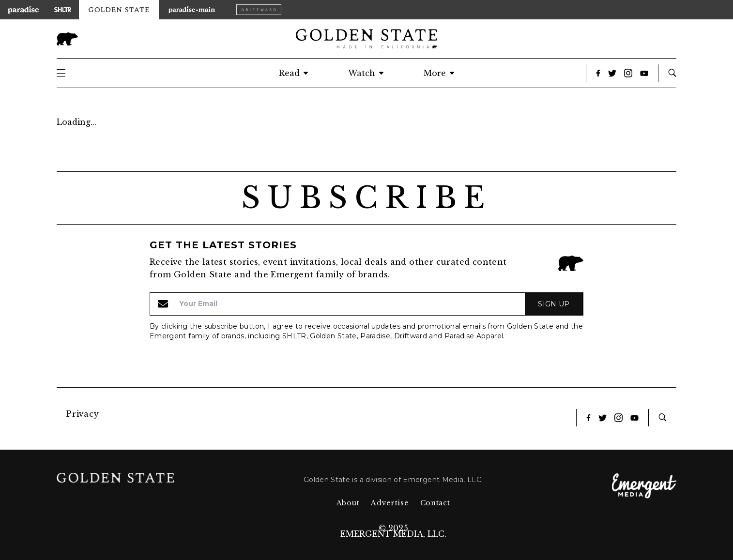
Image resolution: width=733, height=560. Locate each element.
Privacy (83, 414)
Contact (435, 503)
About (348, 503)
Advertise (389, 503)
